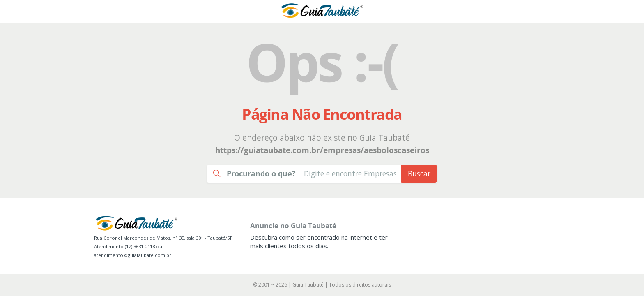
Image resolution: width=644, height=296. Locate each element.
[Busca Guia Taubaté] (350, 174)
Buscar (419, 173)
